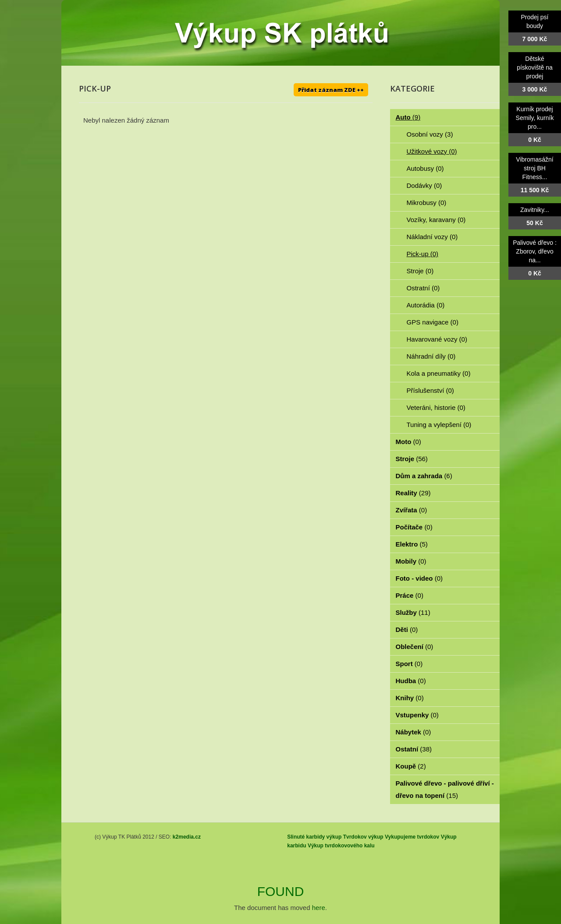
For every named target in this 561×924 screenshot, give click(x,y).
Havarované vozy (437, 339)
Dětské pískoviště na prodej (535, 67)
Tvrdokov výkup (363, 837)
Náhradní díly (431, 356)
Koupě (411, 766)
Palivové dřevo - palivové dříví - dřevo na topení (445, 789)
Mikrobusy (427, 203)
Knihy (410, 698)
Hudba (411, 681)
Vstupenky (417, 715)
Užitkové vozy (432, 151)
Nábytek (414, 732)
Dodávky (424, 185)
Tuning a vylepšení (439, 425)
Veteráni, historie (436, 407)
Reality (413, 493)
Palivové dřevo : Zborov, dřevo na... (535, 251)
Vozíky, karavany (436, 220)
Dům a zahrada (424, 476)
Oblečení (415, 647)
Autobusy (425, 168)
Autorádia (426, 305)
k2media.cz (187, 837)
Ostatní (414, 749)
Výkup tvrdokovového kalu (341, 846)
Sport (409, 664)
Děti (407, 630)
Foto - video (419, 578)
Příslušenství (430, 390)
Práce (410, 595)
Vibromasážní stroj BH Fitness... (534, 168)
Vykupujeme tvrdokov (412, 837)
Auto (408, 117)
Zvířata (412, 510)
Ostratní (423, 288)
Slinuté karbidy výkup (314, 837)
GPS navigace (433, 322)
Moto (408, 442)
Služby (413, 612)
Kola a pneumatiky (439, 373)
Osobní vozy (430, 134)
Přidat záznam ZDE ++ (331, 90)
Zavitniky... (535, 210)
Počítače (414, 527)
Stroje (420, 271)
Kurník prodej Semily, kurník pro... (535, 118)
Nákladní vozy (432, 237)
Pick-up (423, 254)
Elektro (412, 544)
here (319, 908)
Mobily (411, 561)
